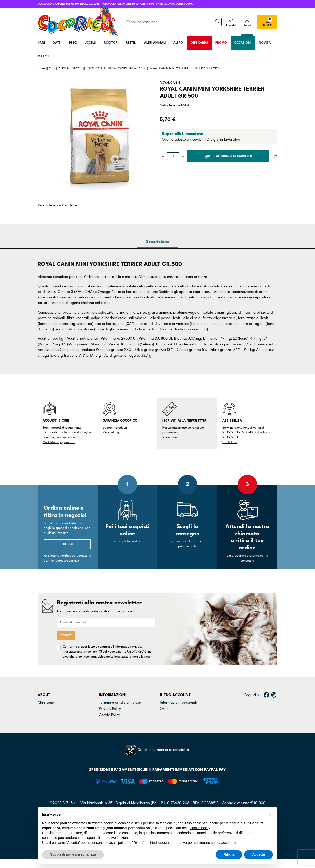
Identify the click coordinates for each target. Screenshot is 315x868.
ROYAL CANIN (170, 83)
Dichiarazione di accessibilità (123, 721)
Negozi (44, 715)
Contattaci (230, 442)
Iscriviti (66, 636)
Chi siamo (46, 703)
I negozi (67, 544)
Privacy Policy (110, 709)
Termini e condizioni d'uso (120, 703)
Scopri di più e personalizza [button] (73, 854)
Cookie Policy (109, 715)
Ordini (165, 709)
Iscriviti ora (170, 437)
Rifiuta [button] (229, 854)
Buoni (165, 728)
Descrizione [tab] (157, 242)
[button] (270, 815)
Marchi (43, 721)
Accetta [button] (258, 854)
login (54, 556)
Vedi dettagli (112, 432)
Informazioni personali (178, 703)
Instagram (274, 695)
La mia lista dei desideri (179, 734)
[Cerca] (171, 22)
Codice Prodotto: (170, 105)
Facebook (266, 695)
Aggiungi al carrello (228, 156)
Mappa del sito (111, 728)
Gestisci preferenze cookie (121, 734)
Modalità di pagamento (59, 442)
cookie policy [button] (200, 828)
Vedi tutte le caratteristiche (57, 205)
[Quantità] (173, 156)
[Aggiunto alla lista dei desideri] (275, 156)
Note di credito (172, 715)
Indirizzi (166, 721)
